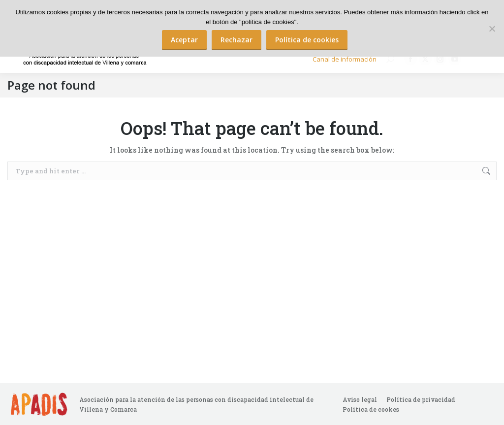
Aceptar (184, 40)
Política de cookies (307, 40)
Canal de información (345, 59)
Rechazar (236, 40)
